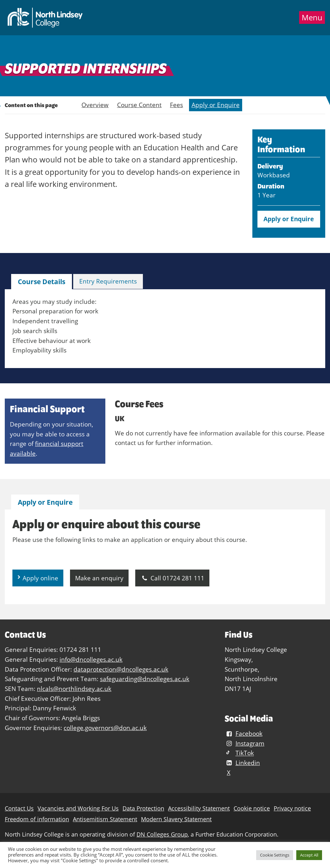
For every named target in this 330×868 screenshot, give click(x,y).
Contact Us (19, 808)
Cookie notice (252, 808)
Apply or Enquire (216, 105)
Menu (312, 17)
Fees (176, 105)
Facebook (243, 733)
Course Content (139, 105)
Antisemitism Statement (105, 819)
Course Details (42, 282)
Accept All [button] (309, 855)
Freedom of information (37, 819)
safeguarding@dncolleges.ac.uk (145, 679)
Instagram (244, 743)
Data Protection (143, 808)
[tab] (42, 282)
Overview (95, 105)
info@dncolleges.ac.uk (91, 659)
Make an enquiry (99, 578)
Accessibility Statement (199, 808)
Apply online (40, 578)
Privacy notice (292, 808)
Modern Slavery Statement (176, 819)
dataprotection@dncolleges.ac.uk (121, 669)
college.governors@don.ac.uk (105, 728)
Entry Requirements (108, 281)
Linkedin (242, 763)
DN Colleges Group (162, 834)
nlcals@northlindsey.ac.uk (74, 689)
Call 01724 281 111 (172, 578)
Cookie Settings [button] (275, 855)
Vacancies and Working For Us (78, 808)
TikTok (239, 753)
